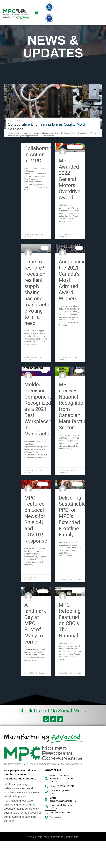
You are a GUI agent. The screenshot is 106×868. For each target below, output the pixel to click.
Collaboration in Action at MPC (40, 155)
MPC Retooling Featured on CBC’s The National (70, 620)
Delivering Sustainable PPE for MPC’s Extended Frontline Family (72, 516)
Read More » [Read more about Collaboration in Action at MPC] (30, 196)
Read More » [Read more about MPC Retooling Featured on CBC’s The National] (64, 666)
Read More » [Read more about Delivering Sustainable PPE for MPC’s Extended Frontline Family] (64, 562)
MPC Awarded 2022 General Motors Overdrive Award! (69, 179)
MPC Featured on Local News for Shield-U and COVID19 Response (36, 519)
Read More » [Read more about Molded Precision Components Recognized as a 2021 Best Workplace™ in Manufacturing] (30, 464)
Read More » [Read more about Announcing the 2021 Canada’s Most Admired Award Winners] (64, 331)
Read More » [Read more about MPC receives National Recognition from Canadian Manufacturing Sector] (64, 455)
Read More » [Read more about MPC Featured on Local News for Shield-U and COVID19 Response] (30, 571)
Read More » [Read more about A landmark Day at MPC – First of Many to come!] (30, 666)
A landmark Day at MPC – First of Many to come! (35, 623)
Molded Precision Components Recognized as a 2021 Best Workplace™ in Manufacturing (41, 409)
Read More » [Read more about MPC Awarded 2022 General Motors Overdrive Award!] (64, 228)
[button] (37, 13)
